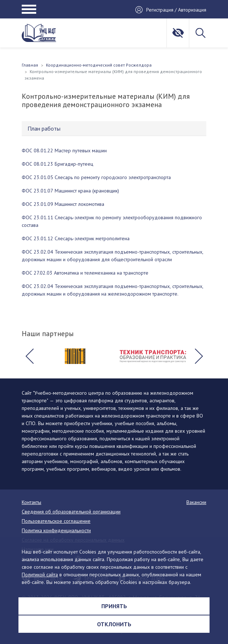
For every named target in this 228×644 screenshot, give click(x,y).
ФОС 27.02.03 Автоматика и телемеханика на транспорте (85, 273)
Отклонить (114, 624)
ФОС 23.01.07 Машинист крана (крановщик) (70, 191)
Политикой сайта (40, 575)
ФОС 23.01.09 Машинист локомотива (63, 204)
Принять (114, 606)
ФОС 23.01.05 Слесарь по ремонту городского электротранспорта (96, 177)
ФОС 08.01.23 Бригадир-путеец (58, 164)
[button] (29, 356)
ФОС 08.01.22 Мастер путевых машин (64, 151)
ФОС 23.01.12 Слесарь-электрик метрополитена (76, 238)
